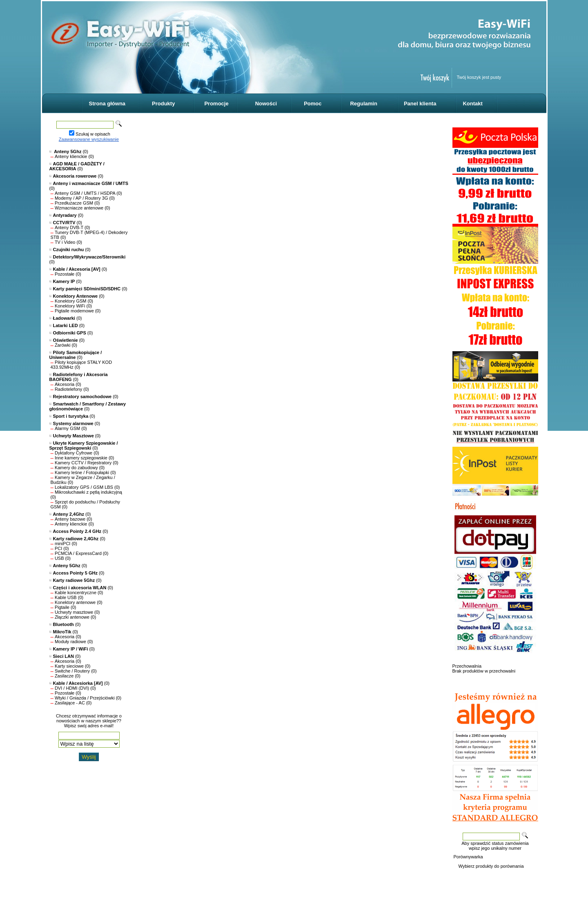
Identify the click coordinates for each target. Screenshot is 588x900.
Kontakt (472, 104)
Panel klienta (420, 104)
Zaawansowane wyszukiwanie (89, 139)
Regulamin (363, 104)
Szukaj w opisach (93, 134)
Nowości (266, 104)
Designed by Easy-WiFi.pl (82, 886)
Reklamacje (488, 876)
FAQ (529, 876)
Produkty (163, 104)
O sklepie (462, 876)
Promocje (216, 104)
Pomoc (313, 104)
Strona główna (107, 104)
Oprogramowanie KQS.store (84, 881)
